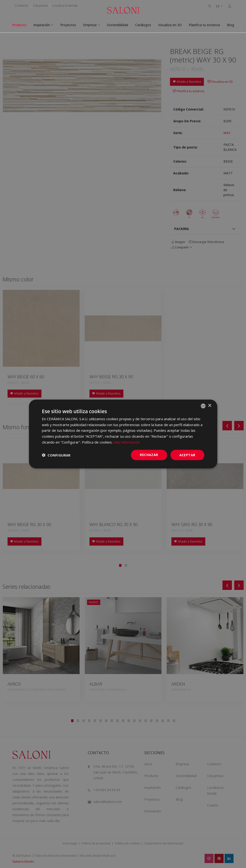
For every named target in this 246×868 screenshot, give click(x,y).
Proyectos (68, 25)
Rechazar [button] (149, 455)
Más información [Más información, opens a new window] (127, 442)
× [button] (210, 406)
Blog (231, 25)
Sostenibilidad (117, 25)
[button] (56, 455)
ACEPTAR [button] (187, 455)
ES (218, 6)
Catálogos (143, 25)
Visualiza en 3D (170, 25)
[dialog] (123, 434)
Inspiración (42, 25)
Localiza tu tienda (65, 5)
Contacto (22, 5)
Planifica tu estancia (204, 25)
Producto (19, 25)
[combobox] (203, 406)
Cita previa (40, 5)
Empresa (90, 25)
